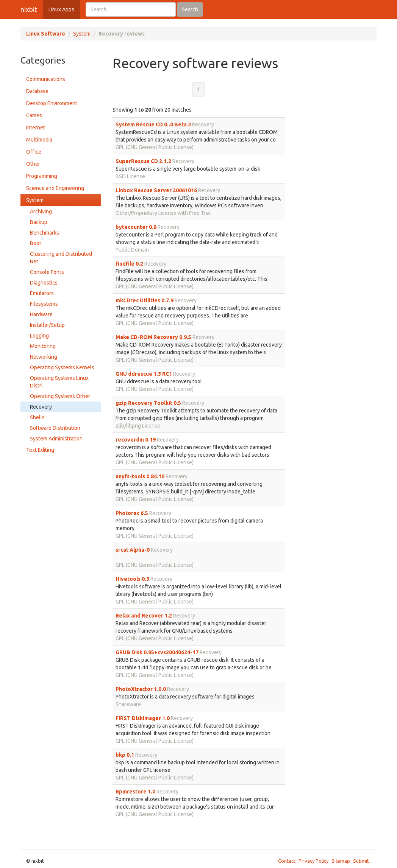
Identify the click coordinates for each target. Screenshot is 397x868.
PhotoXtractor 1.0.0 (141, 689)
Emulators (42, 293)
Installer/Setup (47, 325)
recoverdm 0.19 (136, 440)
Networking (44, 357)
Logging (39, 336)
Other (33, 164)
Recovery (41, 407)
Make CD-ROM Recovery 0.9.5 (153, 337)
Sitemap (341, 861)
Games (34, 115)
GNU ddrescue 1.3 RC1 (144, 374)
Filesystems (44, 304)
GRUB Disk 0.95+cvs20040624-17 (157, 652)
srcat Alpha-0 (133, 550)
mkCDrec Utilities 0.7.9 (145, 300)
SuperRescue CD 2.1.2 (143, 161)
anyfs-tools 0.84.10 (140, 476)
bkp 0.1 (125, 755)
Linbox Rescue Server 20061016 (156, 190)
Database (37, 91)
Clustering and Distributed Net (61, 258)
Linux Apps (61, 9)
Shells (37, 417)
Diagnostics (44, 283)
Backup (39, 222)
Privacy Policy (313, 861)
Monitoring (43, 346)
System (82, 34)
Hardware (41, 314)
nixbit (29, 9)
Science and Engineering (55, 188)
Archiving (41, 212)
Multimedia (39, 140)
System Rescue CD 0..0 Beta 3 (153, 124)
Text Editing (40, 450)
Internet (36, 128)
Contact (287, 861)
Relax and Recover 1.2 (144, 616)
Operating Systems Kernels (62, 367)
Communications (46, 79)
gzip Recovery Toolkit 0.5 (148, 403)
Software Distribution (55, 428)
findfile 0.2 (129, 264)
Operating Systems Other (60, 396)
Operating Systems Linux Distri (59, 382)
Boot (36, 243)
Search (190, 9)
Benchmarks (45, 233)
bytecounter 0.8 (136, 227)
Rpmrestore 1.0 (135, 792)
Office (34, 152)
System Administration (56, 439)
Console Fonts (47, 272)
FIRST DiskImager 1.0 (143, 718)
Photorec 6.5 (132, 513)
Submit (361, 861)
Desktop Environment (52, 103)
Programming (42, 176)
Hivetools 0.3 (132, 579)
